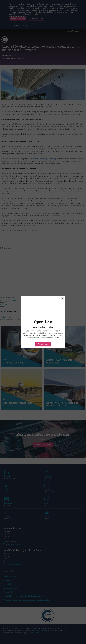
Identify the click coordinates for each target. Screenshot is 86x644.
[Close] (63, 298)
